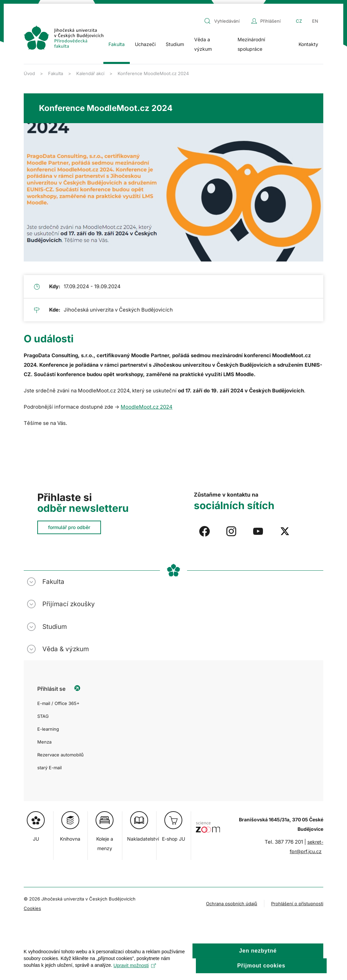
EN (315, 21)
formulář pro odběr (69, 527)
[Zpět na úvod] (64, 38)
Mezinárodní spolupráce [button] (251, 44)
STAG (43, 716)
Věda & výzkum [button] (66, 649)
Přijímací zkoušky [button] (69, 604)
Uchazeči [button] (145, 44)
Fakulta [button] (117, 44)
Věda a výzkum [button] (203, 44)
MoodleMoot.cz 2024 (147, 407)
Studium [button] (175, 44)
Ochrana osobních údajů (232, 904)
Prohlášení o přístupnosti (297, 904)
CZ (299, 21)
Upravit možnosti (135, 973)
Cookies (32, 908)
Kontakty (308, 44)
